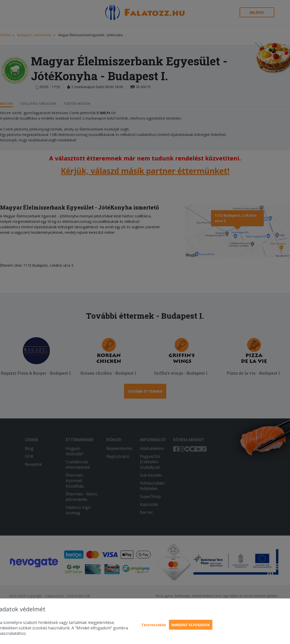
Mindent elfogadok (191, 625)
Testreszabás (154, 625)
